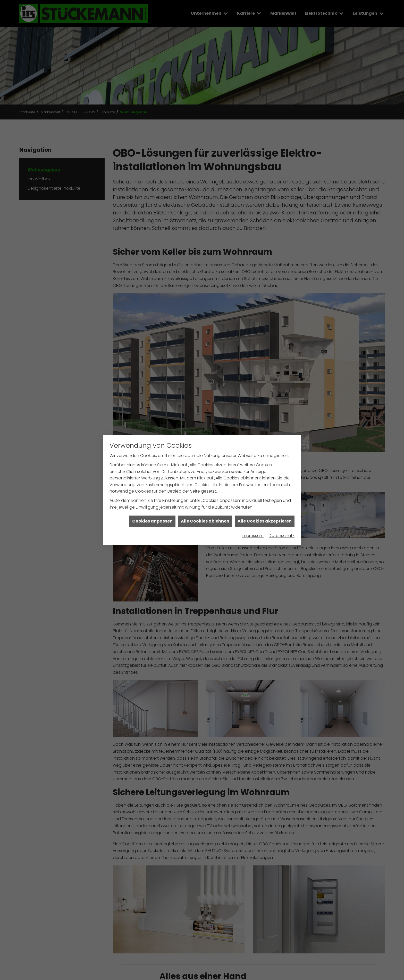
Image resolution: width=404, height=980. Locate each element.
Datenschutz (282, 513)
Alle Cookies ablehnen (205, 499)
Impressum (253, 513)
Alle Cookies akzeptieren (265, 499)
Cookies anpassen (152, 499)
